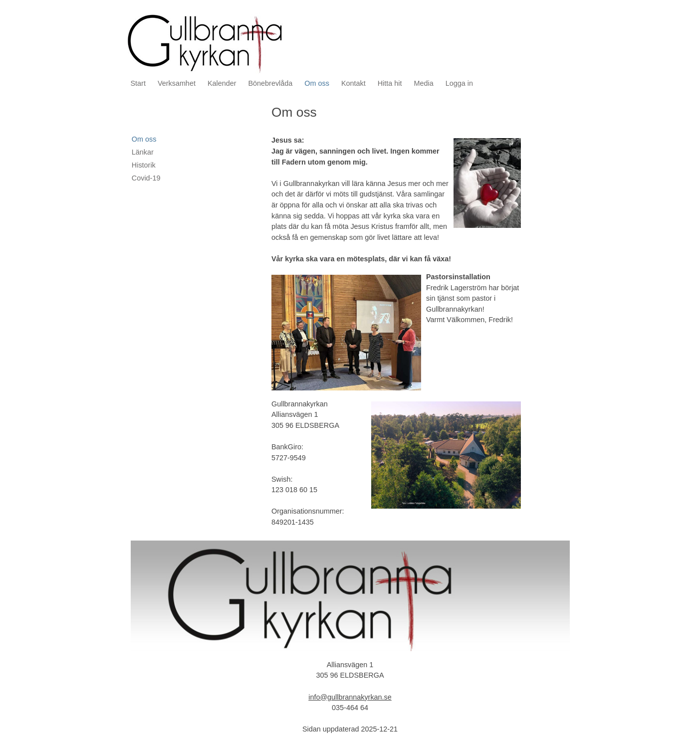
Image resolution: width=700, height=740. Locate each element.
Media (424, 83)
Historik (144, 165)
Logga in (459, 83)
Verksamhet (177, 83)
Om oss (317, 83)
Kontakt (353, 83)
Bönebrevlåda (271, 83)
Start (138, 83)
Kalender (222, 83)
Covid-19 (146, 178)
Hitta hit (390, 83)
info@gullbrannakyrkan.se (350, 697)
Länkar (143, 152)
